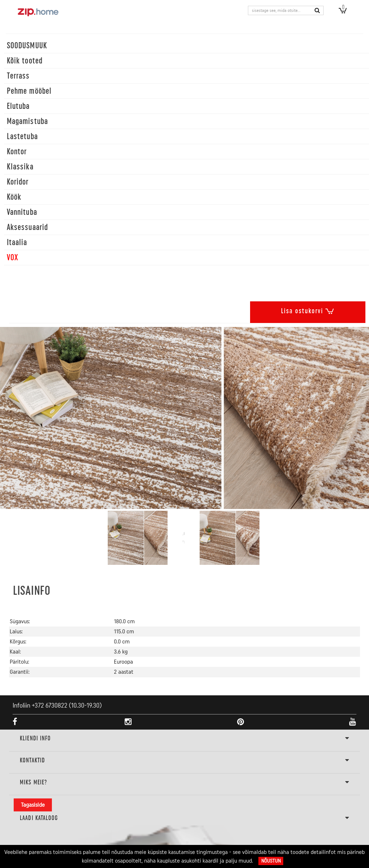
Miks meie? (184, 783)
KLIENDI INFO (184, 739)
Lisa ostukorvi (308, 310)
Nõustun (271, 861)
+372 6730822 (50, 705)
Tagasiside (33, 805)
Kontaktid (184, 761)
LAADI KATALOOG (184, 818)
